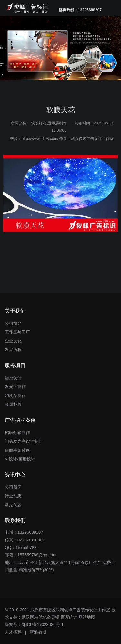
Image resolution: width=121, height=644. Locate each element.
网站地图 (87, 617)
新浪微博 (38, 632)
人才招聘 (13, 632)
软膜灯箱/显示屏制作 (49, 123)
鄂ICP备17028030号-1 (43, 625)
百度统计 (69, 617)
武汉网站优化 (34, 617)
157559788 (26, 547)
